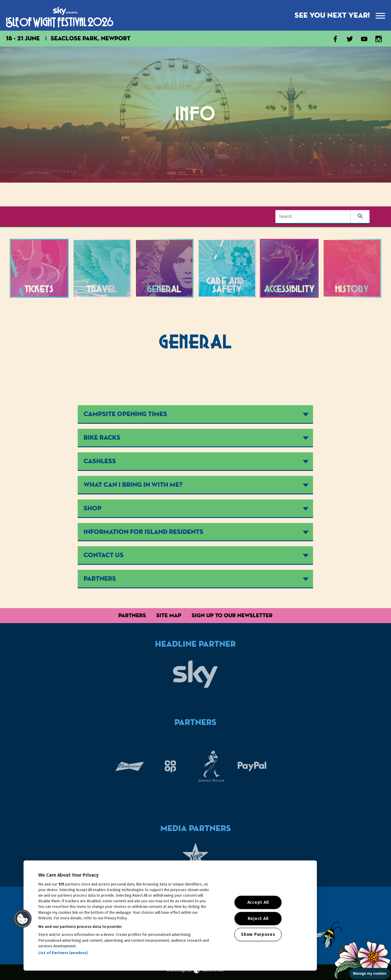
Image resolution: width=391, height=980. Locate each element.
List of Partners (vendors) (63, 953)
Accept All (258, 902)
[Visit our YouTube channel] (364, 40)
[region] (170, 916)
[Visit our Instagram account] (379, 40)
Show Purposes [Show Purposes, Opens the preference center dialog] (258, 935)
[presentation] (380, 16)
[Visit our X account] (350, 40)
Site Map (169, 615)
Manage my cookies (370, 974)
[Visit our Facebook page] (335, 40)
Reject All (258, 918)
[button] (23, 919)
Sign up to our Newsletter (232, 615)
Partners (132, 615)
